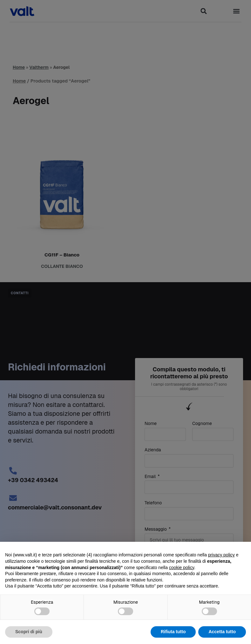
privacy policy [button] (221, 555)
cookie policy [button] (182, 568)
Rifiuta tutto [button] (173, 632)
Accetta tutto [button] (222, 632)
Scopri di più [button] (29, 632)
